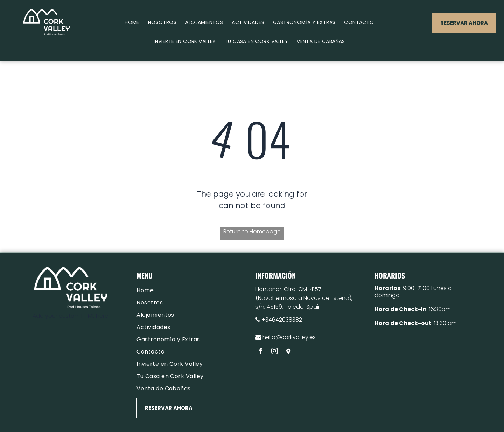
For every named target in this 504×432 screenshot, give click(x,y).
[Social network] (288, 352)
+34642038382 (279, 320)
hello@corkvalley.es (286, 337)
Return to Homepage (252, 231)
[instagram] (274, 352)
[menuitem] (135, 23)
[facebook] (260, 352)
